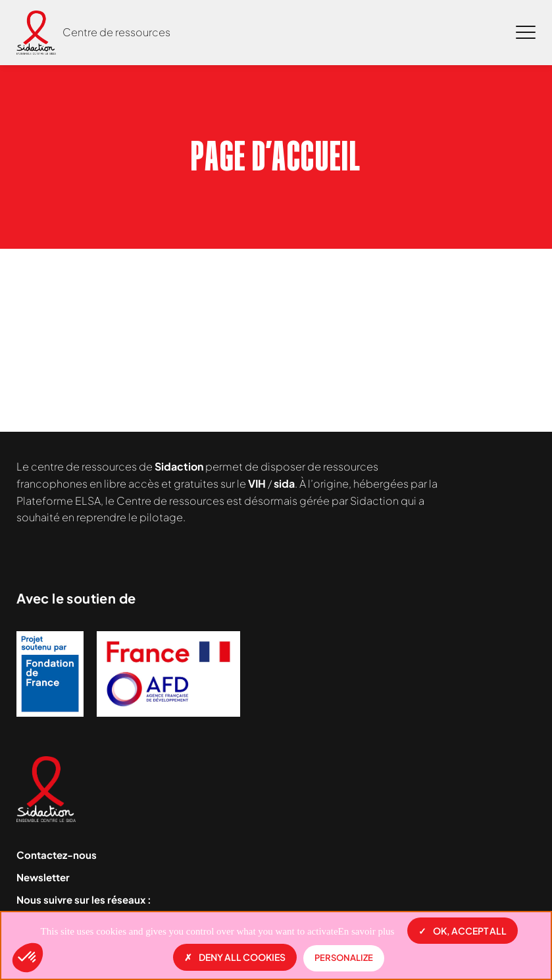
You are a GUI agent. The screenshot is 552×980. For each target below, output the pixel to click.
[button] (28, 958)
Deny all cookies (235, 957)
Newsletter (43, 877)
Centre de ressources (116, 32)
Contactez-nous (57, 855)
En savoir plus (366, 931)
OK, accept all (463, 931)
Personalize (344, 958)
